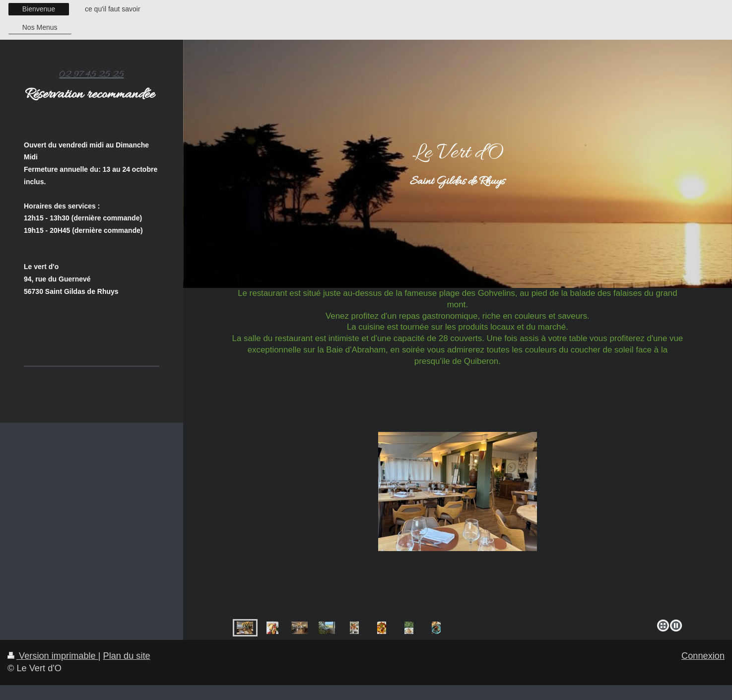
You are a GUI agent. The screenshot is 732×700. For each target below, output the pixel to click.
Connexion (703, 656)
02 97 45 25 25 (91, 74)
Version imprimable (53, 656)
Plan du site (127, 656)
